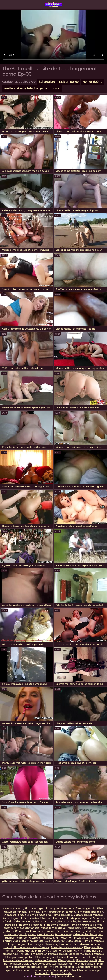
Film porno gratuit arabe (50, 957)
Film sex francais (93, 941)
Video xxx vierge (24, 921)
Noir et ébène (92, 82)
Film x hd (33, 912)
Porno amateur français (18, 960)
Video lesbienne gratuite (28, 941)
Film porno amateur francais (34, 970)
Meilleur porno (54, 5)
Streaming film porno (58, 944)
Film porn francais (52, 918)
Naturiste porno (13, 908)
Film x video (31, 918)
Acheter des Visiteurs (70, 977)
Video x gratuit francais (88, 915)
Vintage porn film (65, 970)
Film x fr (46, 967)
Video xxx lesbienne (85, 934)
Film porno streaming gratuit (36, 938)
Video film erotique (53, 928)
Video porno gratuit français (86, 954)
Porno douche (67, 921)
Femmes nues (86, 921)
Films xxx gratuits (81, 925)
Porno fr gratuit (12, 918)
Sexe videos (52, 941)
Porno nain (74, 928)
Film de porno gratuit (78, 918)
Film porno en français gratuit (48, 954)
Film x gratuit (66, 960)
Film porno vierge (89, 970)
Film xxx (23, 954)
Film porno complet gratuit (84, 957)
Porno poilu (42, 973)
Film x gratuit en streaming (58, 912)
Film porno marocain (90, 912)
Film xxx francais (61, 973)
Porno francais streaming (67, 947)
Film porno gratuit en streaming (56, 951)
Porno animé (63, 934)
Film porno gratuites (29, 925)
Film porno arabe (64, 967)
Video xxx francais (29, 928)
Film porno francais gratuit (78, 908)
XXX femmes (21, 931)
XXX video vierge (71, 941)
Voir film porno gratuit (20, 951)
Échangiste (47, 82)
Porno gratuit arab (40, 915)
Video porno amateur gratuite (49, 964)
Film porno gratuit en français (25, 944)
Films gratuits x (62, 915)
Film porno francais (56, 925)
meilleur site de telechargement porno (32, 88)
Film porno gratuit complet (42, 908)
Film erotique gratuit (82, 964)
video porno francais (41, 934)
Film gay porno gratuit (19, 957)
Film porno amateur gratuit (74, 931)
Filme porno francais (69, 938)
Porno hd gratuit (46, 921)
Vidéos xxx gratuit (15, 915)
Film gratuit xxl (94, 947)
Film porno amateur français (31, 947)
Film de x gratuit (87, 960)
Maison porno (69, 82)
